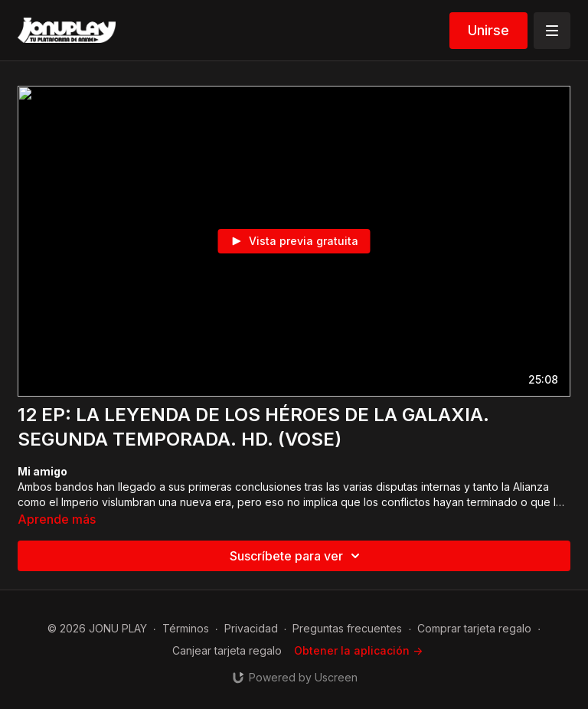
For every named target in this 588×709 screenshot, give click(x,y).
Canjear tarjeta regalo (227, 650)
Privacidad (251, 628)
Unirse (488, 30)
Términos (186, 628)
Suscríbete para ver (297, 556)
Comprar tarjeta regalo (474, 628)
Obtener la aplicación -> (358, 650)
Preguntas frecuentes (347, 628)
